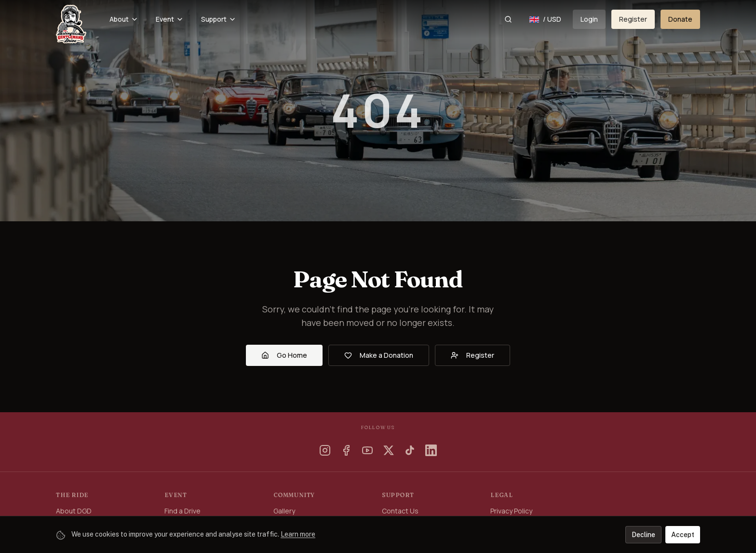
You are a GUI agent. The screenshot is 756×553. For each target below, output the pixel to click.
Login (589, 19)
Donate (680, 19)
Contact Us (400, 511)
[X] (389, 450)
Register (633, 19)
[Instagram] (325, 450)
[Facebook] (346, 450)
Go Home (284, 355)
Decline (643, 535)
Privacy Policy (511, 511)
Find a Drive (182, 511)
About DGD (74, 511)
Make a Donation (379, 355)
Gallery (284, 511)
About (124, 19)
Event (170, 19)
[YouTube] (367, 450)
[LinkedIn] (431, 450)
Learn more (298, 534)
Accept (683, 535)
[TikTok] (410, 450)
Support (219, 19)
